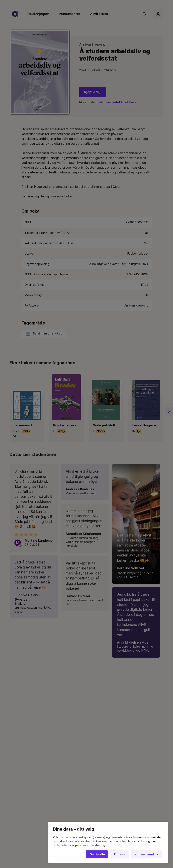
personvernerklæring (90, 845)
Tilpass (119, 854)
